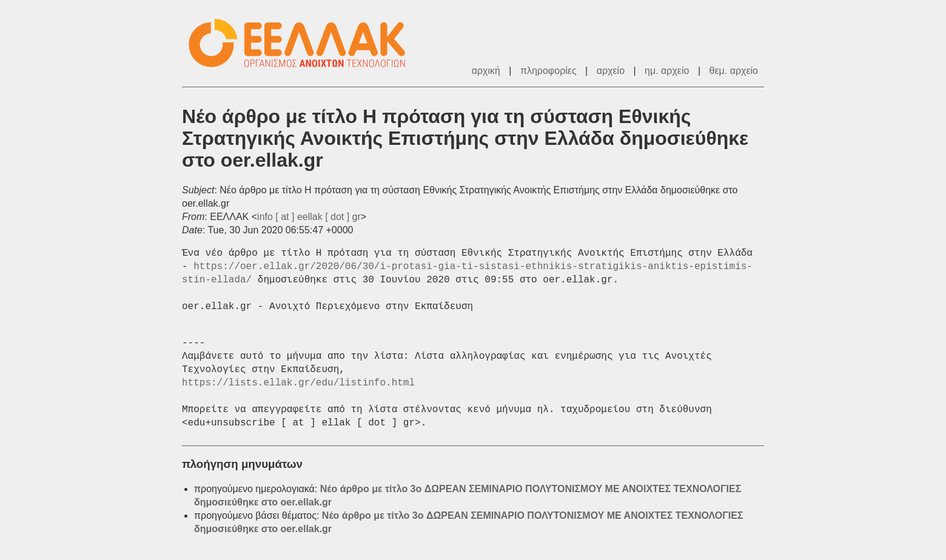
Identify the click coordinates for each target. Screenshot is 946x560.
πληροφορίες (548, 71)
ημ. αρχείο (667, 71)
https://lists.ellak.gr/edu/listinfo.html (298, 383)
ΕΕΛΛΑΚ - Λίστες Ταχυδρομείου (303, 43)
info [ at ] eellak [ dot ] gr (309, 217)
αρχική (486, 71)
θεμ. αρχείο (734, 71)
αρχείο (611, 71)
